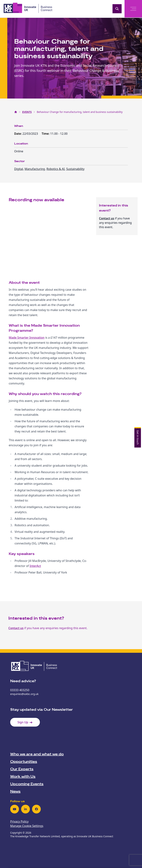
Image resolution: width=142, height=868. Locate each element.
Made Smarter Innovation (27, 338)
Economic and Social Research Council (90, 65)
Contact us (107, 218)
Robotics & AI (56, 169)
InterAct (35, 566)
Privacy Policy (19, 821)
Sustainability (75, 169)
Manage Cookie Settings (27, 826)
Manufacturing (35, 169)
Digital (19, 169)
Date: (18, 134)
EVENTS (27, 112)
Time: (46, 134)
